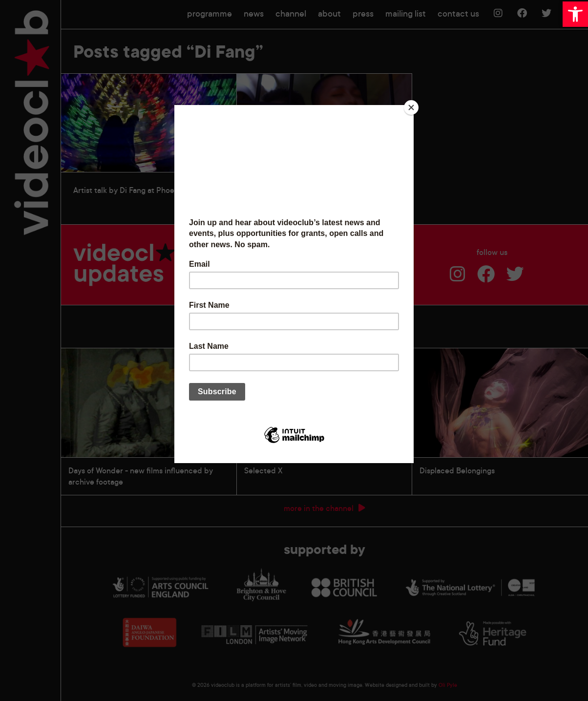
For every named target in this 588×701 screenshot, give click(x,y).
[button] (575, 14)
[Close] (411, 107)
